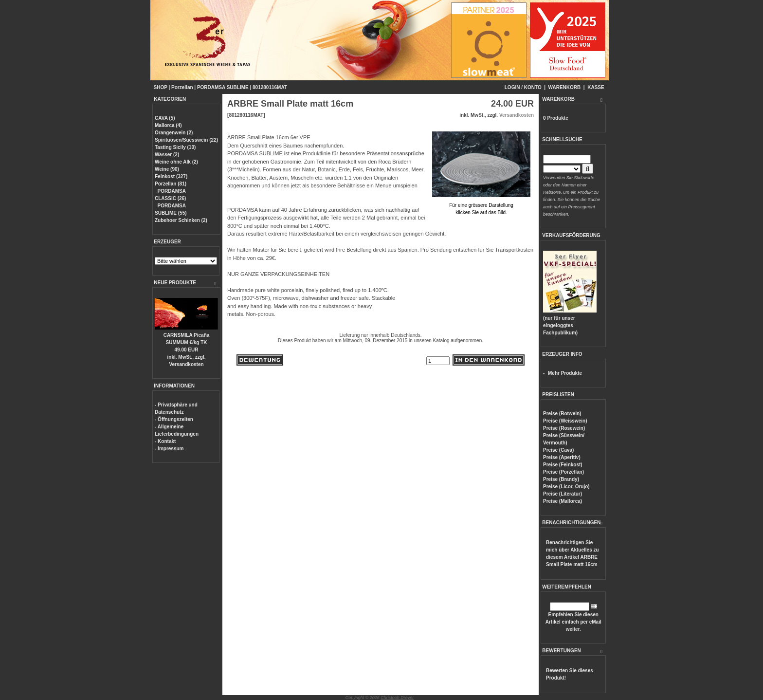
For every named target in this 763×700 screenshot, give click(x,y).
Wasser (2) (167, 155)
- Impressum (169, 449)
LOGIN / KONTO (523, 87)
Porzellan (182, 87)
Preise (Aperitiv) (562, 457)
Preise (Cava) (558, 450)
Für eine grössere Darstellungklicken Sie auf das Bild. (481, 205)
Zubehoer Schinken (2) (181, 220)
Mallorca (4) (168, 125)
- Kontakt (165, 441)
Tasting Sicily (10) (175, 147)
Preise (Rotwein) (562, 414)
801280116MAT (270, 87)
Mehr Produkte (565, 373)
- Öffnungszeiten (174, 419)
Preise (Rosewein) (564, 428)
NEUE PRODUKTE (175, 283)
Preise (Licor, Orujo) (566, 487)
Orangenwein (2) (174, 133)
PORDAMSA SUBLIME (223, 87)
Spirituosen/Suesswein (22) (186, 140)
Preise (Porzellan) (563, 472)
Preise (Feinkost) (563, 465)
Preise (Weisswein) (565, 421)
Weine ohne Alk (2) (176, 162)
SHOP (161, 87)
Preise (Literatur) (563, 494)
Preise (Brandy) (561, 479)
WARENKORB (565, 87)
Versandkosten (186, 364)
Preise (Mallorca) (563, 501)
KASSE (596, 87)
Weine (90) (167, 169)
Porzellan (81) (171, 184)
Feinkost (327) (171, 176)
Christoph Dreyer (397, 698)
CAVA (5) (165, 118)
